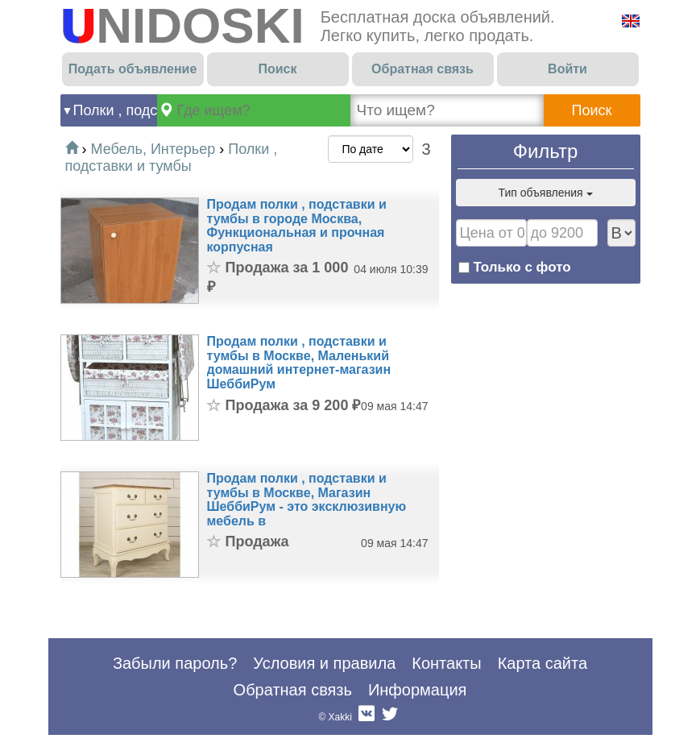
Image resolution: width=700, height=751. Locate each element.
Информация (417, 690)
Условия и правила (324, 663)
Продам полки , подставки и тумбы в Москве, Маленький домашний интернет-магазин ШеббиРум (299, 363)
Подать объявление (133, 69)
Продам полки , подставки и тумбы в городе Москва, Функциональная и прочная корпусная (297, 226)
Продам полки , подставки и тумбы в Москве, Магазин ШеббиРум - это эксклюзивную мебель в (307, 500)
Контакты (446, 663)
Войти (567, 69)
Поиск (277, 69)
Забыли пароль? (175, 663)
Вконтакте (367, 717)
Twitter (390, 717)
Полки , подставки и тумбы (115, 110)
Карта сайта (543, 663)
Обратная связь (422, 69)
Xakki (340, 717)
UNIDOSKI (182, 25)
